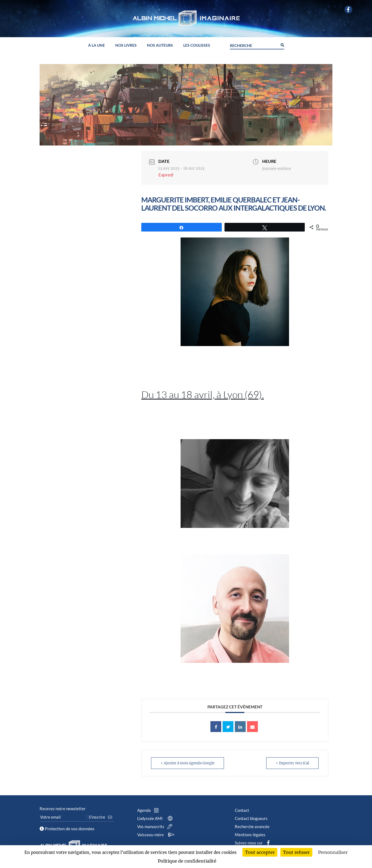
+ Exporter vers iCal (292, 763)
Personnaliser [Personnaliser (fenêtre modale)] (333, 852)
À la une (97, 45)
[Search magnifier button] (282, 45)
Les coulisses (197, 45)
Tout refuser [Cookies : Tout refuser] (296, 852)
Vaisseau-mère (157, 835)
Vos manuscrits (156, 826)
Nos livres (126, 45)
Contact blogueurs (251, 818)
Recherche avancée (252, 826)
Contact (242, 810)
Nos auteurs (160, 45)
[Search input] (254, 45)
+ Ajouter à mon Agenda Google (187, 763)
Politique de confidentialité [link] (187, 861)
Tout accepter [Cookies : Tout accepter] (260, 852)
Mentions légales (250, 835)
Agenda (149, 810)
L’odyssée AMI (156, 818)
